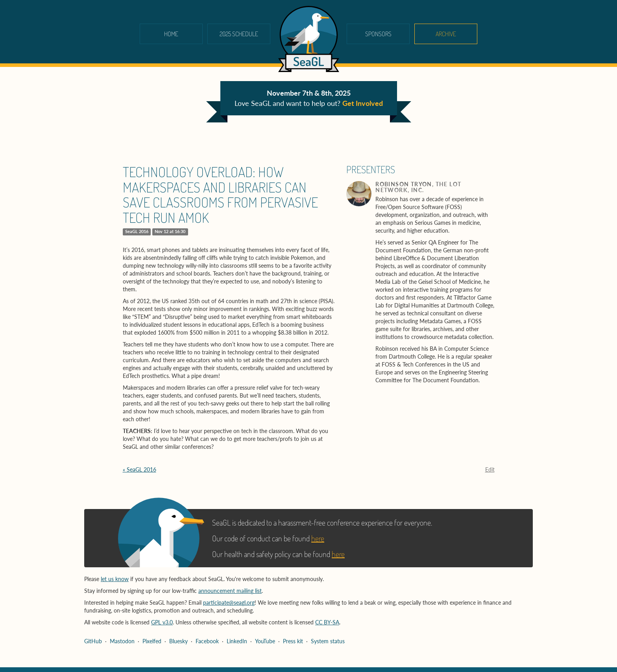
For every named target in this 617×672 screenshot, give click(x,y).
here (318, 538)
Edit (490, 469)
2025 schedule (239, 34)
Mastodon (122, 641)
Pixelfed (152, 641)
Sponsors (378, 34)
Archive (446, 34)
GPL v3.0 (162, 622)
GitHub (93, 641)
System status (328, 641)
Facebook (207, 641)
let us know (115, 579)
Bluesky (178, 641)
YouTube (265, 641)
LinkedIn (237, 641)
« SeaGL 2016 (139, 469)
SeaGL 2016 (137, 231)
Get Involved (363, 103)
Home (171, 34)
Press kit (293, 641)
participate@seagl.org (229, 603)
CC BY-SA (327, 622)
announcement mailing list (230, 591)
